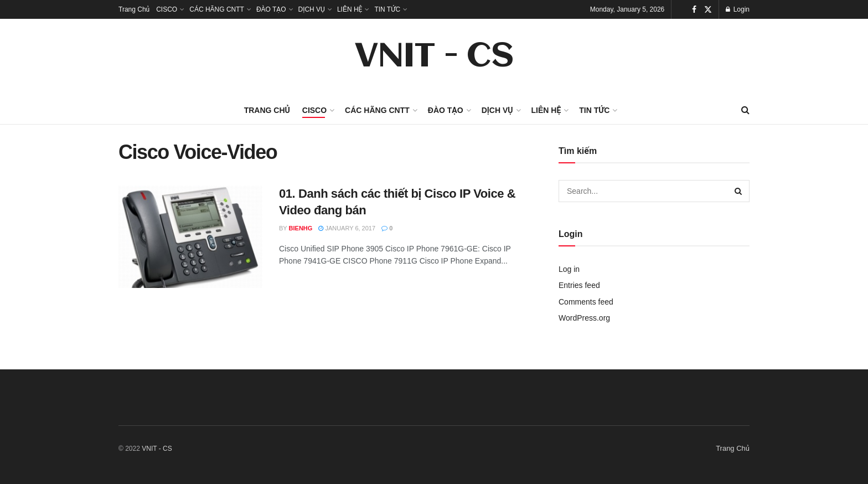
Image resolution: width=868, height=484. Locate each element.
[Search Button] (738, 191)
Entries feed (579, 285)
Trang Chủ (134, 9)
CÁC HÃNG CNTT (217, 9)
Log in (569, 269)
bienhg (301, 228)
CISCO (167, 9)
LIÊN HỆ (350, 9)
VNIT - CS (434, 58)
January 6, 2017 (347, 228)
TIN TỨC (387, 9)
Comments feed (586, 302)
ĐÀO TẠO (271, 9)
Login (738, 9)
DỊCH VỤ (312, 9)
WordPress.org (584, 318)
